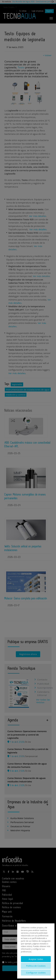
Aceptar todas (36, 959)
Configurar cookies (36, 973)
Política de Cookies (36, 966)
